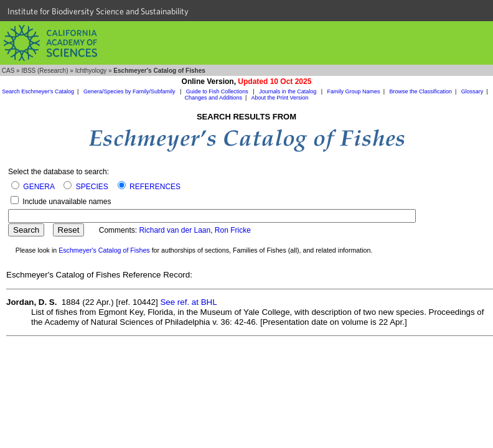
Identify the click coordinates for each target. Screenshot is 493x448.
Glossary (472, 91)
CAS (8, 71)
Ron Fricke (233, 230)
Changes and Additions (214, 98)
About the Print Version (279, 98)
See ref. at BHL (188, 302)
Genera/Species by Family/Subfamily (130, 91)
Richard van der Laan (175, 230)
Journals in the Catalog (289, 91)
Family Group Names (354, 91)
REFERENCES (155, 187)
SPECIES (92, 187)
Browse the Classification (420, 91)
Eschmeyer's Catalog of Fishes (104, 250)
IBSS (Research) (45, 71)
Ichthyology (91, 71)
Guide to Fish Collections (218, 91)
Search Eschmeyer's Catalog (38, 91)
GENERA (39, 187)
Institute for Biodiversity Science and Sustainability (98, 11)
